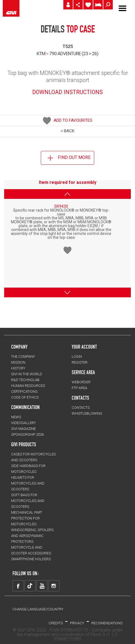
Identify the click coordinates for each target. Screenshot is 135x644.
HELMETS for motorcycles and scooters (28, 483)
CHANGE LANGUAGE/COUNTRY (38, 609)
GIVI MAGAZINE (23, 429)
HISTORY (18, 368)
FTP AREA (79, 388)
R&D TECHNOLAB (25, 380)
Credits (56, 623)
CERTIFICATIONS (24, 391)
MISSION (18, 362)
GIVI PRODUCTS (24, 444)
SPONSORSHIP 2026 (27, 434)
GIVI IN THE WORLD (27, 374)
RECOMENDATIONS (107, 623)
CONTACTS (81, 408)
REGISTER (80, 362)
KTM (41, 54)
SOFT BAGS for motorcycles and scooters (28, 501)
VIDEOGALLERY (23, 423)
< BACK (67, 131)
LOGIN (77, 357)
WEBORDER (81, 382)
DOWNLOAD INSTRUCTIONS (67, 92)
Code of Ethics (25, 397)
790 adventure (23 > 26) (74, 54)
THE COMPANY (23, 357)
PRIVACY (77, 623)
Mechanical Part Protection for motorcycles (27, 518)
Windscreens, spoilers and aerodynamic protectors (32, 536)
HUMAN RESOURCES (28, 386)
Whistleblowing (87, 413)
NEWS (16, 417)
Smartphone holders (31, 559)
